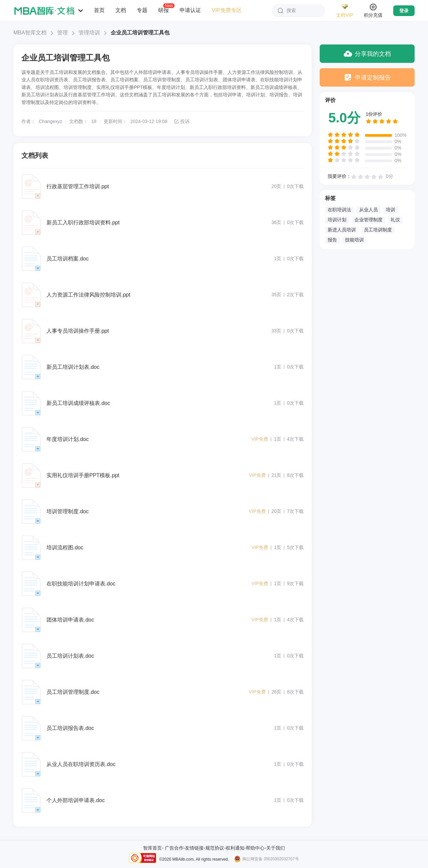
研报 (164, 10)
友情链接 (194, 848)
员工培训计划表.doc (70, 656)
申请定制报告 (367, 77)
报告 (332, 240)
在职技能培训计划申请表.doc (81, 584)
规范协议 (215, 848)
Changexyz (50, 121)
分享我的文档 (367, 54)
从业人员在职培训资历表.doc (81, 764)
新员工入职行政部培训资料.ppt (83, 223)
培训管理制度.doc (68, 511)
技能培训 (354, 240)
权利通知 (235, 848)
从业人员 (368, 210)
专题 (142, 10)
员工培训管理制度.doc (73, 692)
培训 (391, 210)
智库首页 (152, 848)
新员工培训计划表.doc (73, 367)
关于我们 (276, 848)
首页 (99, 10)
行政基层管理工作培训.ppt (78, 186)
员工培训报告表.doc (70, 728)
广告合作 (174, 848)
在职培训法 (339, 210)
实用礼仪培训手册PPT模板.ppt (83, 475)
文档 (121, 10)
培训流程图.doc (65, 548)
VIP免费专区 (227, 10)
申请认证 (190, 10)
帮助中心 (255, 848)
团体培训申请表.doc (70, 620)
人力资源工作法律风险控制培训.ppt (88, 295)
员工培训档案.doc (68, 259)
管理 (63, 33)
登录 (404, 11)
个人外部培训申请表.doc (76, 800)
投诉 (182, 121)
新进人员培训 (342, 230)
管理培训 (89, 33)
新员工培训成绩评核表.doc (78, 403)
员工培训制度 (378, 230)
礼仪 (395, 220)
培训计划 (337, 220)
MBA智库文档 (30, 33)
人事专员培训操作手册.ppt (78, 331)
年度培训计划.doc (68, 439)
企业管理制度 (368, 220)
